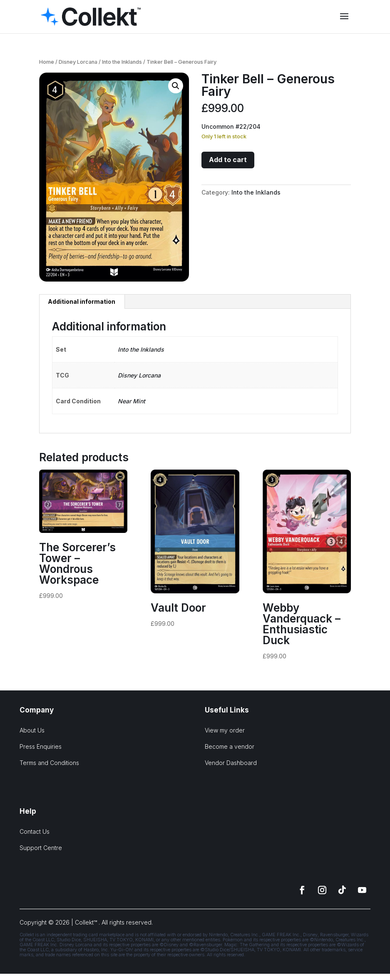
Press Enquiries (41, 746)
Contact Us (35, 831)
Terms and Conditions (49, 763)
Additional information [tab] (82, 301)
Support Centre (41, 848)
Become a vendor (230, 746)
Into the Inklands (122, 62)
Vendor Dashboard (231, 763)
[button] (176, 86)
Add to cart (228, 160)
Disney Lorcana (78, 62)
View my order (225, 730)
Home (47, 62)
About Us (32, 730)
